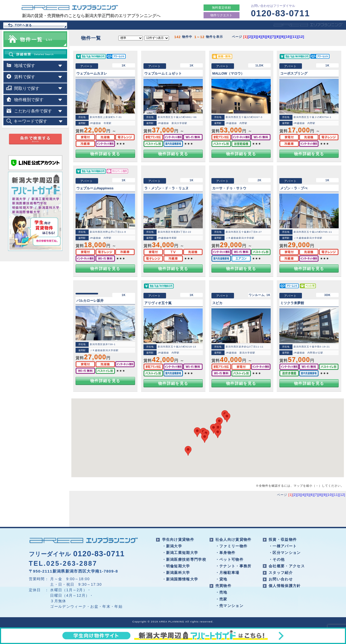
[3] (255, 37)
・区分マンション (285, 553)
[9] (282, 37)
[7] (273, 37)
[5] (264, 37)
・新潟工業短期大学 (180, 553)
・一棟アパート (283, 546)
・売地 (221, 592)
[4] (259, 37)
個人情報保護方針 (285, 586)
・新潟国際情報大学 (180, 579)
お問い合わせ (281, 579)
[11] (294, 37)
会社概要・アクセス (287, 566)
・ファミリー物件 (231, 546)
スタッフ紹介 (281, 573)
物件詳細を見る (105, 154)
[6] (269, 37)
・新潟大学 (172, 546)
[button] (214, 429)
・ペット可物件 (229, 559)
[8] (278, 37)
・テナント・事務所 (233, 566)
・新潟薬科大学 (176, 573)
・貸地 (221, 579)
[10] (288, 37)
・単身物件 (225, 553)
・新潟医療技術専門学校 (184, 559)
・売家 (221, 599)
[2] (250, 37)
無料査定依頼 (221, 8)
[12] (301, 37)
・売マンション (229, 606)
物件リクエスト (221, 15)
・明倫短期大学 (176, 566)
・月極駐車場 (227, 573)
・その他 (277, 559)
